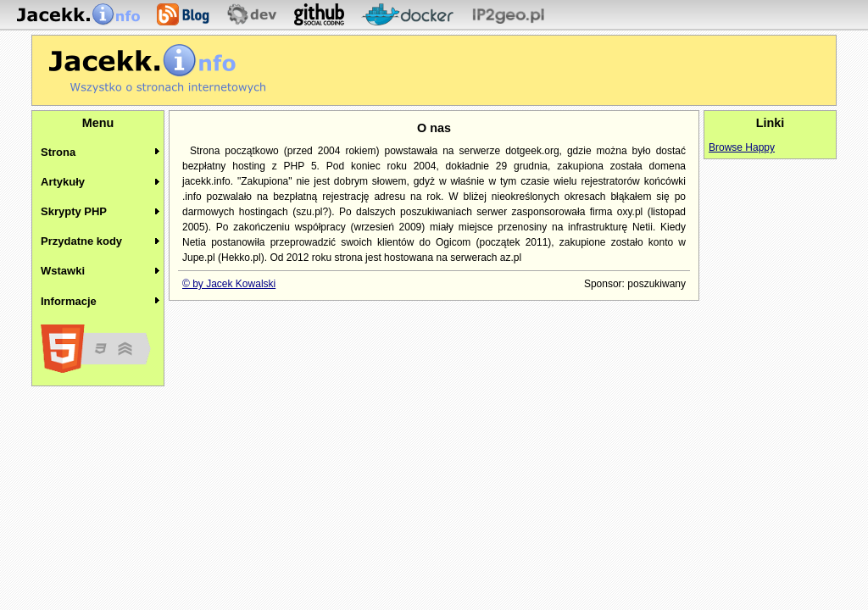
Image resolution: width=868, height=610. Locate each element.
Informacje (69, 301)
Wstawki (63, 271)
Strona (58, 152)
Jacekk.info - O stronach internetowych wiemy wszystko (157, 69)
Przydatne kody (81, 241)
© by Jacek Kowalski (229, 284)
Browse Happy (742, 147)
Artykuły (63, 182)
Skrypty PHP (74, 211)
